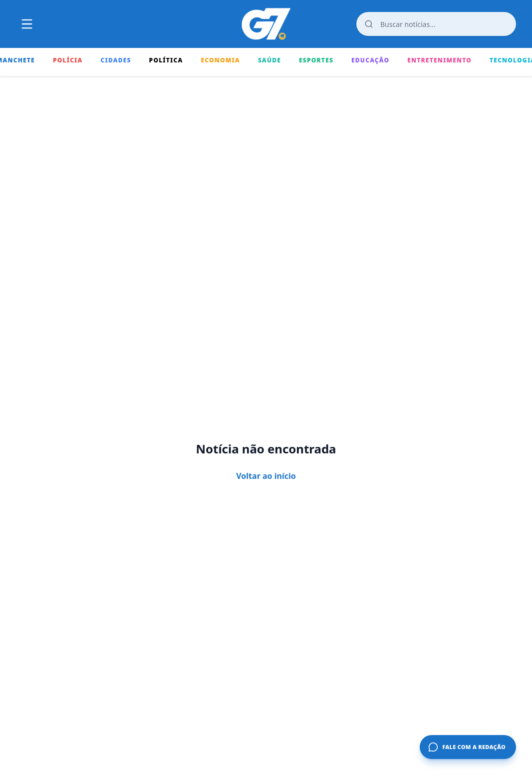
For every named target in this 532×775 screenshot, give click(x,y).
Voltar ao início (266, 476)
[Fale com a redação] (468, 747)
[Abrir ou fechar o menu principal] (27, 24)
